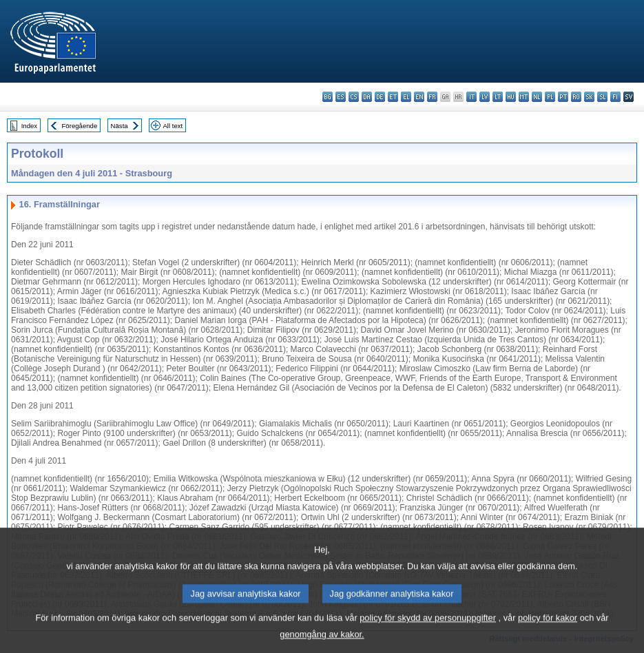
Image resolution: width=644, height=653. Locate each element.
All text (173, 126)
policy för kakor (548, 629)
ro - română (576, 97)
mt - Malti (524, 97)
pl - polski (550, 97)
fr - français (432, 97)
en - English (419, 97)
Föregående (80, 126)
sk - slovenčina (589, 97)
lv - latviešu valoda (485, 97)
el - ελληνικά (406, 97)
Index (29, 126)
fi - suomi (615, 97)
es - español (341, 97)
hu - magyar (511, 97)
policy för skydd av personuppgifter (428, 629)
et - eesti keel (393, 97)
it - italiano (471, 97)
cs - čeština (354, 97)
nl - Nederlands (537, 97)
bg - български (328, 97)
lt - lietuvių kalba (498, 97)
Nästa (120, 126)
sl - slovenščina (602, 97)
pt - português (563, 97)
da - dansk (367, 97)
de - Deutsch (380, 97)
